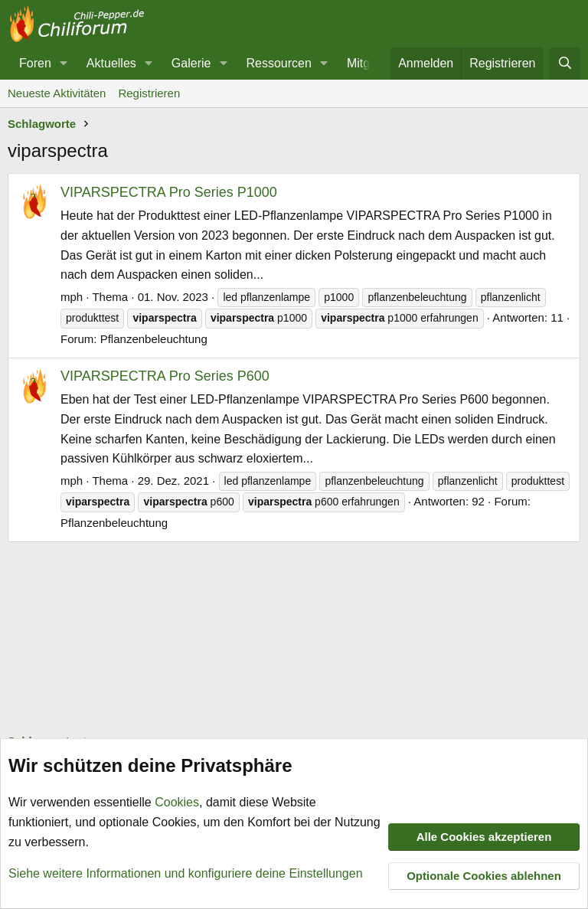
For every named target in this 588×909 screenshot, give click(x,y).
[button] (64, 64)
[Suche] (565, 64)
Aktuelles (111, 63)
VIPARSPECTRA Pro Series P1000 (169, 192)
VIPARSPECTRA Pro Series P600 (165, 376)
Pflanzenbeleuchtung (154, 339)
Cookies (177, 803)
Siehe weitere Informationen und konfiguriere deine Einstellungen (186, 873)
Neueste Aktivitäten (57, 93)
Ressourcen (278, 63)
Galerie (191, 63)
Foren (35, 63)
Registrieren (149, 93)
